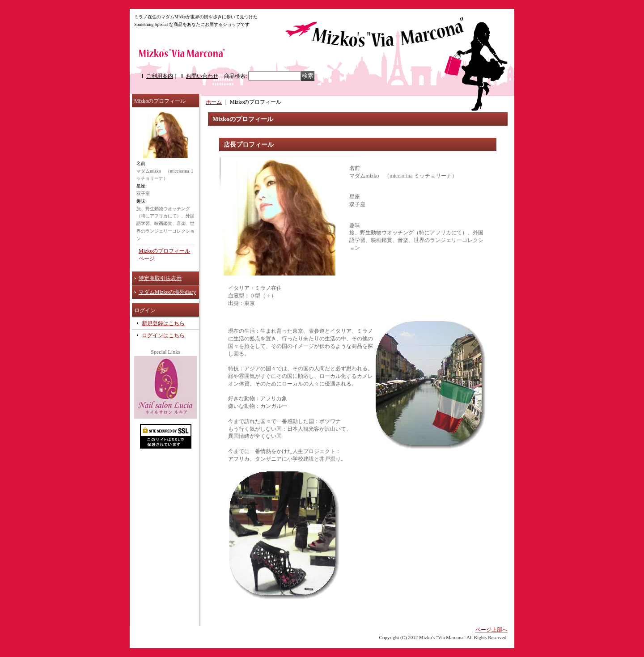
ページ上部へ (491, 630)
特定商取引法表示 (160, 278)
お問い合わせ (202, 76)
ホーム (214, 102)
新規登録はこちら (163, 323)
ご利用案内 (160, 76)
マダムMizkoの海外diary (167, 292)
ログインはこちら (163, 335)
